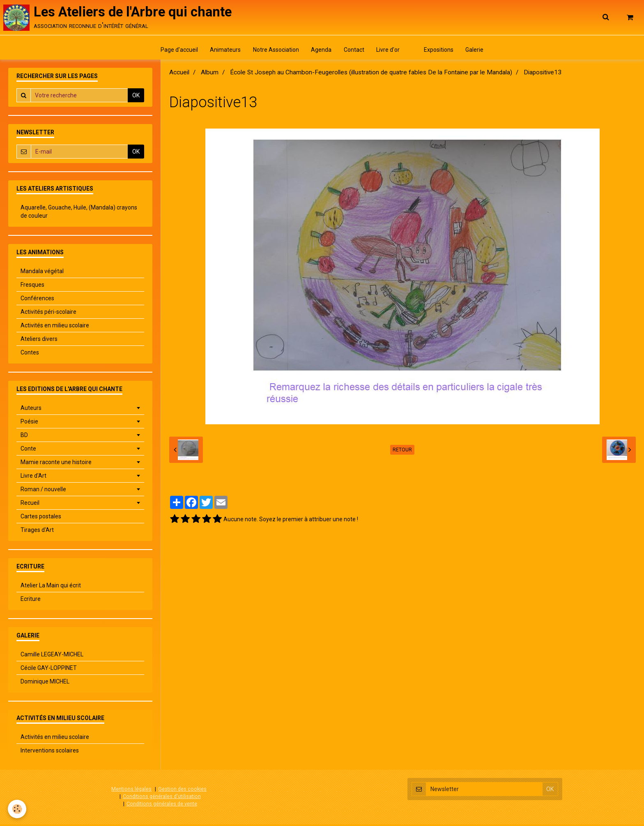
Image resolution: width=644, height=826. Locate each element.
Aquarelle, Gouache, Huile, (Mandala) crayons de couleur (79, 214)
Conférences (37, 300)
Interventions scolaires (50, 752)
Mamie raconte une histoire (56, 464)
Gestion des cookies (182, 791)
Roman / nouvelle (43, 491)
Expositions (441, 51)
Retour (402, 452)
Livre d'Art (33, 478)
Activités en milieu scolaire (55, 327)
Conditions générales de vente (162, 805)
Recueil (30, 505)
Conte (28, 451)
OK (136, 97)
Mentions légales (131, 791)
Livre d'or (389, 51)
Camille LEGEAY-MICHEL (52, 656)
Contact (354, 51)
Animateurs (224, 51)
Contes (30, 354)
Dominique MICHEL (45, 683)
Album (210, 74)
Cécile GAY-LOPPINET (49, 670)
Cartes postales (41, 518)
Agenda (321, 51)
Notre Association (275, 51)
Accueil (179, 74)
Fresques (32, 287)
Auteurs (31, 410)
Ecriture (31, 601)
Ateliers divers (39, 341)
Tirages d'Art (37, 532)
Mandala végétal (42, 273)
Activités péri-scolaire (48, 314)
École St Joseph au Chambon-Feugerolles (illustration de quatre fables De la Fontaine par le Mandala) (371, 74)
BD (24, 437)
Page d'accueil (177, 51)
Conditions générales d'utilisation (162, 798)
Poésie (29, 423)
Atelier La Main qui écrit (51, 587)
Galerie (477, 51)
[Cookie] (17, 809)
